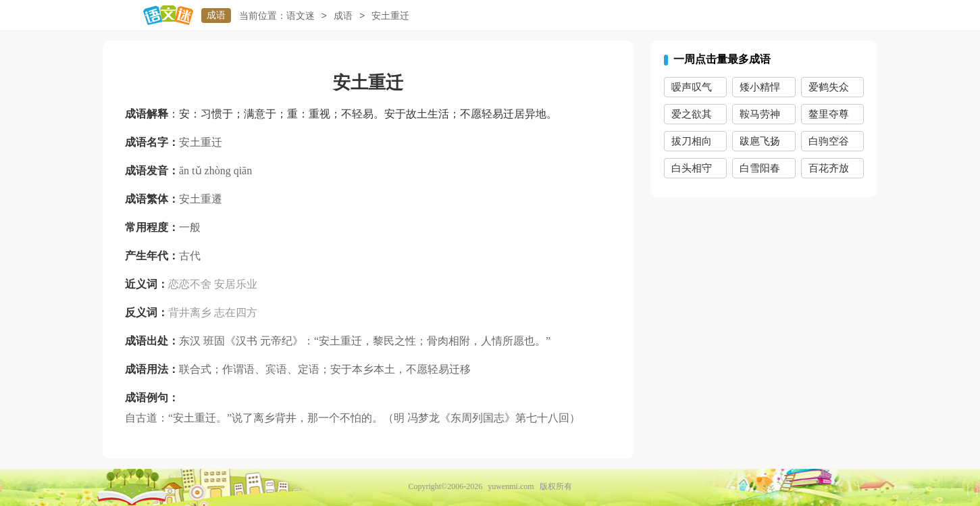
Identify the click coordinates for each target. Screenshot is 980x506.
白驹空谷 (829, 141)
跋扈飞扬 (760, 141)
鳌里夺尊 (829, 114)
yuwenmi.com (511, 486)
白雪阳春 (760, 168)
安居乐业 (236, 284)
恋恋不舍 (190, 284)
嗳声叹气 (692, 87)
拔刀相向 (692, 141)
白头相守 (692, 168)
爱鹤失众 (829, 87)
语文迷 (301, 16)
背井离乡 (190, 312)
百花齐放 (829, 168)
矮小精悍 (760, 87)
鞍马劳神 (760, 114)
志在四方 (236, 312)
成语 (216, 15)
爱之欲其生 (692, 117)
